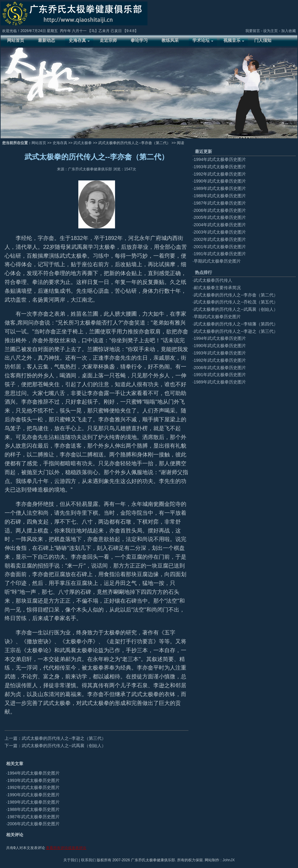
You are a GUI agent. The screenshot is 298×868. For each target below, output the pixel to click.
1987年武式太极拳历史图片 (34, 817)
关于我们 (71, 860)
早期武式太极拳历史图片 (217, 261)
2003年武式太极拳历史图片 (220, 232)
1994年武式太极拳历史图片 (34, 773)
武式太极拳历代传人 (213, 280)
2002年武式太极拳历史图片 (220, 239)
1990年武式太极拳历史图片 (34, 795)
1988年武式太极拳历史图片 (34, 809)
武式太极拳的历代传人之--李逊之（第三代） (236, 331)
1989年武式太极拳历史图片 (34, 802)
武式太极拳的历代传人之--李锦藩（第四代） (236, 324)
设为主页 (270, 31)
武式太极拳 (83, 143)
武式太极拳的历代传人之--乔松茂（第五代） (236, 302)
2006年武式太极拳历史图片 (34, 824)
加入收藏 (289, 31)
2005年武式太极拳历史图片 (220, 217)
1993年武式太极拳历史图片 (34, 780)
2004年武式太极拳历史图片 (220, 225)
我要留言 (253, 31)
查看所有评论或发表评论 (66, 848)
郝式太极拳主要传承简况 (217, 288)
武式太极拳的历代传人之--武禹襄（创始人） (236, 309)
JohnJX (229, 860)
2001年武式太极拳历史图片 (220, 247)
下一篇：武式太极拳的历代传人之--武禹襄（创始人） (55, 746)
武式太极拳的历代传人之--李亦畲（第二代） (236, 295)
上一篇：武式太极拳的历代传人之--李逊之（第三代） (55, 738)
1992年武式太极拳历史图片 (34, 787)
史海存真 (60, 143)
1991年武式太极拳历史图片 (220, 254)
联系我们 (88, 860)
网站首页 (39, 143)
